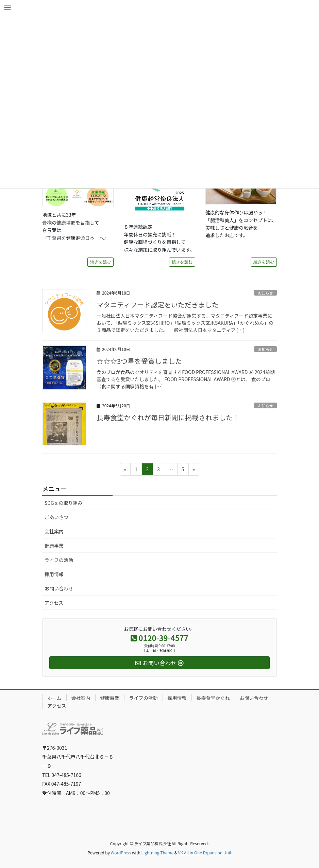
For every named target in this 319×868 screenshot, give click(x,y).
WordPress (121, 853)
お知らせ (265, 293)
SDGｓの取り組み (64, 503)
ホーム (54, 698)
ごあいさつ (56, 517)
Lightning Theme (157, 853)
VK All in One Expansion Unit (205, 853)
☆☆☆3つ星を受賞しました (139, 361)
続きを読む (100, 262)
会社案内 (54, 531)
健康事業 (54, 546)
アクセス (54, 603)
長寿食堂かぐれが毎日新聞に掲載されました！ (168, 417)
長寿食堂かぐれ (213, 698)
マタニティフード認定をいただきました (158, 305)
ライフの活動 (59, 560)
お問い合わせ (59, 588)
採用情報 (54, 574)
